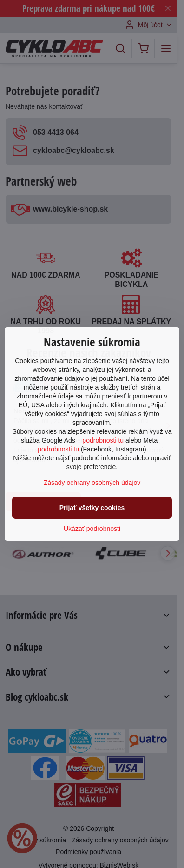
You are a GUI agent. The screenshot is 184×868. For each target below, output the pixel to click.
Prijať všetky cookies (92, 508)
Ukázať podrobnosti (92, 529)
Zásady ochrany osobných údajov (92, 483)
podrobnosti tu (103, 440)
